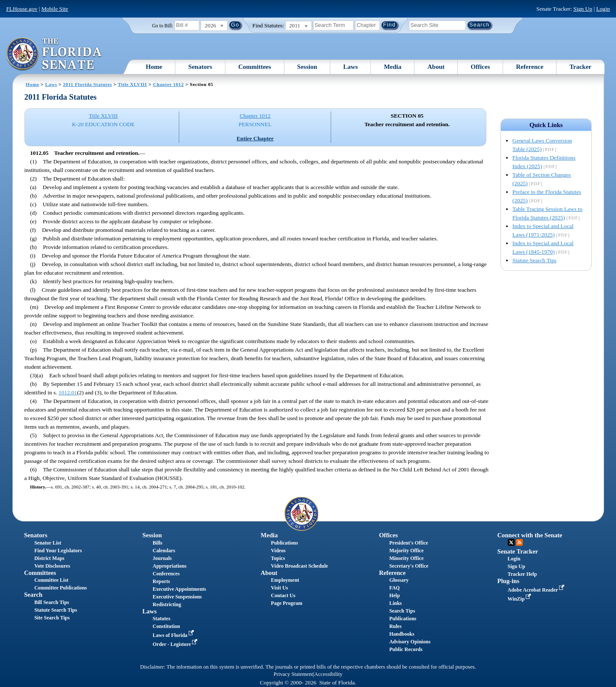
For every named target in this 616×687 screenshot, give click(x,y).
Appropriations (170, 566)
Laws (350, 67)
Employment (285, 580)
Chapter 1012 (168, 84)
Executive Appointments (179, 589)
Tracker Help (523, 574)
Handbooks (402, 634)
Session (307, 67)
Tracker (580, 67)
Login (603, 9)
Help (395, 595)
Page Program (286, 603)
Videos (278, 551)
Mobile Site (55, 9)
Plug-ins (508, 581)
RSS (519, 542)
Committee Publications (61, 588)
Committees (255, 67)
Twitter (511, 542)
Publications (284, 543)
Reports (161, 581)
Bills (158, 543)
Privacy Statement (293, 674)
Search (33, 595)
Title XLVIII (132, 84)
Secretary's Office (409, 566)
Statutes (161, 619)
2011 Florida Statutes (87, 84)
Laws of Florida (174, 635)
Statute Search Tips (535, 260)
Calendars (164, 551)
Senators (200, 67)
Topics (278, 558)
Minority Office (406, 558)
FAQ (394, 588)
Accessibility (329, 674)
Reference (530, 67)
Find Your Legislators (58, 551)
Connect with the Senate (530, 535)
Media (392, 67)
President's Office (409, 543)
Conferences (166, 574)
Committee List (51, 580)
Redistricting (167, 604)
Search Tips (402, 611)
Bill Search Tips (52, 602)
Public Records (406, 649)
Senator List (48, 543)
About (436, 67)
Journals (162, 558)
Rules (395, 626)
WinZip (520, 599)
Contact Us (283, 595)
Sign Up (583, 9)
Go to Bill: (163, 26)
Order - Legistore (176, 644)
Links (395, 603)
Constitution (166, 626)
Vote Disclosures (52, 566)
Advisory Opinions (410, 642)
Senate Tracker (518, 551)
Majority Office (406, 551)
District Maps (49, 558)
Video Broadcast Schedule (299, 566)
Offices (480, 67)
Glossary (399, 580)
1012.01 (68, 392)
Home (154, 67)
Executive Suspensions (177, 597)
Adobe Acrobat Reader (537, 590)
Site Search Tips (52, 618)
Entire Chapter (255, 138)
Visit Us (279, 588)
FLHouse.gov (22, 9)
